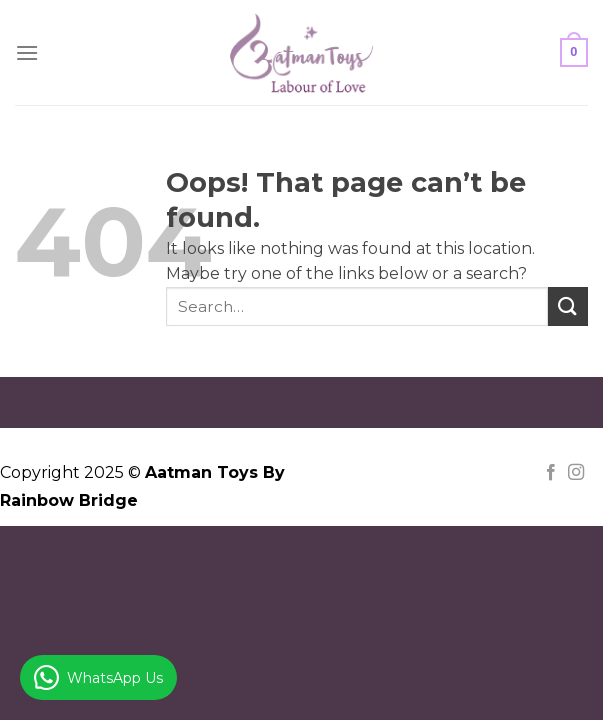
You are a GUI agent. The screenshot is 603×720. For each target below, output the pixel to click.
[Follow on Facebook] (551, 473)
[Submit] (568, 306)
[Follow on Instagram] (576, 473)
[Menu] (27, 52)
